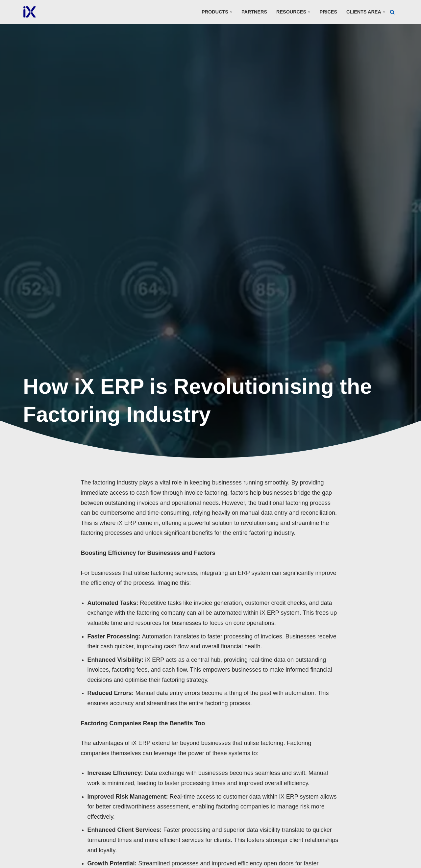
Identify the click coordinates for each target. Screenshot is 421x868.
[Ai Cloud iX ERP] (30, 12)
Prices (328, 12)
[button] (231, 12)
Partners (254, 12)
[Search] (392, 12)
